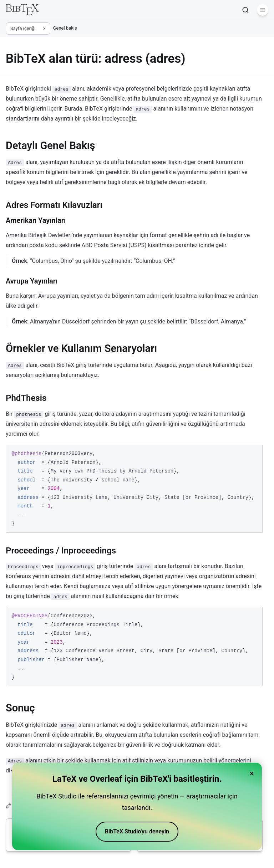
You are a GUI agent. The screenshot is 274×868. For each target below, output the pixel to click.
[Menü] (263, 10)
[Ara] (245, 10)
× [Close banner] (252, 773)
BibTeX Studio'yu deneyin (137, 831)
